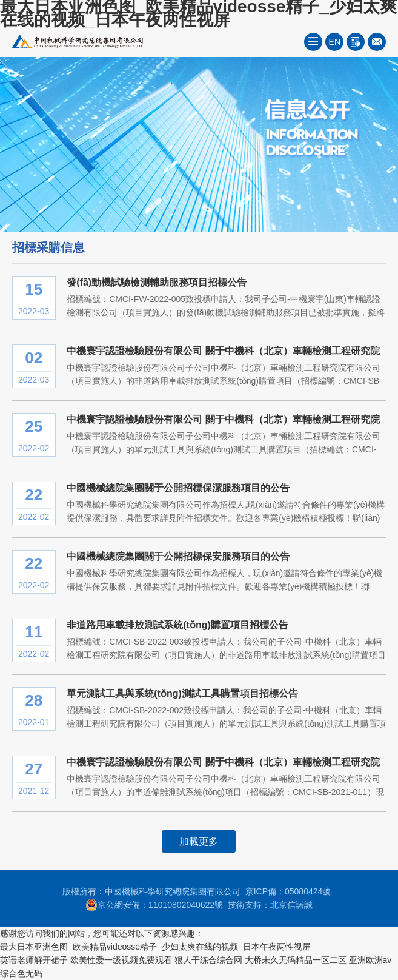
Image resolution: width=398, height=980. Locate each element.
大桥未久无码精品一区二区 (296, 960)
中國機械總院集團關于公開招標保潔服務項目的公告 (178, 488)
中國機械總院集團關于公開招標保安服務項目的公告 (178, 556)
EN (335, 42)
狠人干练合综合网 (208, 960)
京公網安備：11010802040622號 (154, 905)
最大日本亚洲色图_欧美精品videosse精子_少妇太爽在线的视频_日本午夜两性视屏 (155, 947)
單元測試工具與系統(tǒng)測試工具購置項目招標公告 (182, 693)
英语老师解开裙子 (34, 960)
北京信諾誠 (291, 905)
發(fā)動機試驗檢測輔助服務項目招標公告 (157, 282)
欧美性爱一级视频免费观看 (121, 960)
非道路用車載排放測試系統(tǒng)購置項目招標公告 (177, 625)
